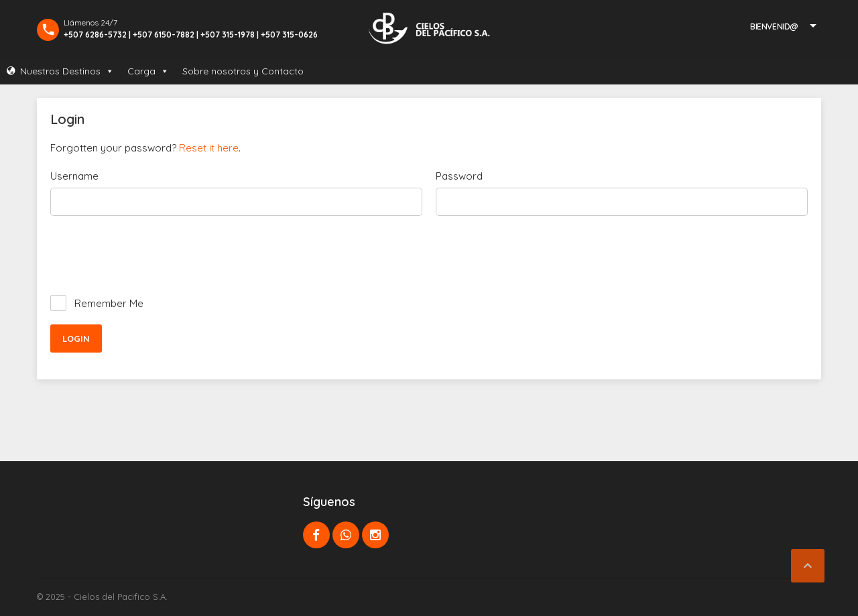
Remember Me (109, 303)
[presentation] (152, 255)
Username (74, 176)
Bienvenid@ (774, 26)
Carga (148, 71)
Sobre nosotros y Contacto (243, 71)
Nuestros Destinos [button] (67, 71)
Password (459, 176)
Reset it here (209, 148)
